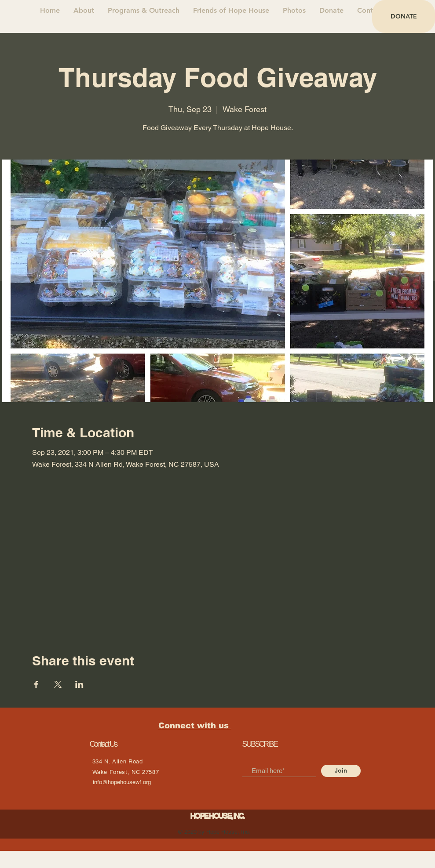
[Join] (341, 771)
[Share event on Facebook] (36, 684)
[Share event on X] (58, 684)
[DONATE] (404, 16)
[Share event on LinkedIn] (79, 684)
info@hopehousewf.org (122, 782)
